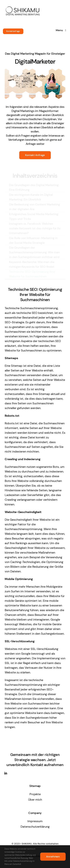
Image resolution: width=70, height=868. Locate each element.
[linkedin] (6, 773)
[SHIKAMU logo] (23, 4)
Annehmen (53, 857)
